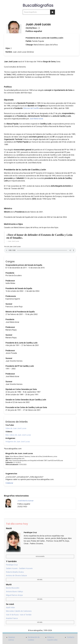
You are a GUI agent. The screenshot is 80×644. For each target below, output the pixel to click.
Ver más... (40, 580)
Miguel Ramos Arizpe (14, 595)
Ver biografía (40, 557)
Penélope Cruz (12, 565)
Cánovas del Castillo (31, 108)
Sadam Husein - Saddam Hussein (19, 568)
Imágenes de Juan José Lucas (18, 442)
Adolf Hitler (10, 608)
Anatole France (12, 618)
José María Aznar (36, 119)
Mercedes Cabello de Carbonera (19, 611)
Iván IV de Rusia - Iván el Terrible (19, 615)
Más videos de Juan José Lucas (18, 435)
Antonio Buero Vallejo (14, 592)
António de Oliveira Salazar (16, 576)
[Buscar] (52, 12)
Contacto (71, 637)
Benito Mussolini (13, 588)
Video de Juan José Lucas (16, 428)
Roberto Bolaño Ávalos (15, 572)
